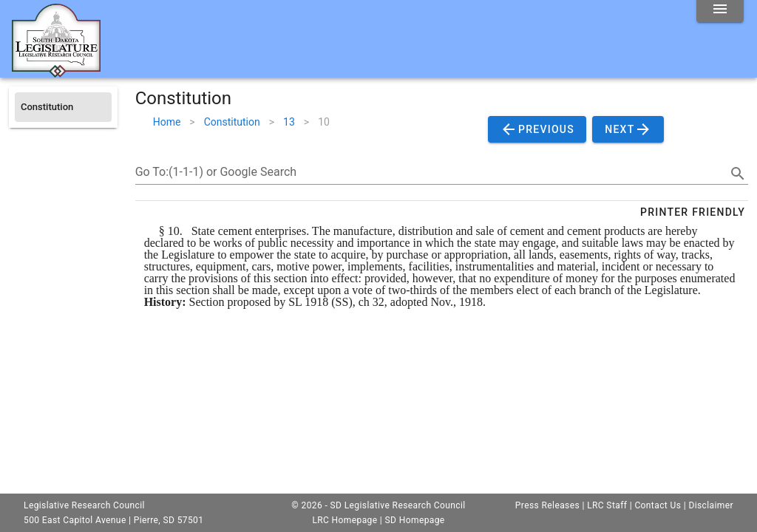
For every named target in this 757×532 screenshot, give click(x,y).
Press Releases (547, 505)
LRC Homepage (344, 520)
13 (289, 122)
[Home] (56, 72)
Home (167, 122)
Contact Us (658, 505)
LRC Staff (607, 505)
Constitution (232, 122)
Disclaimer (711, 505)
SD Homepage (415, 520)
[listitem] (63, 107)
